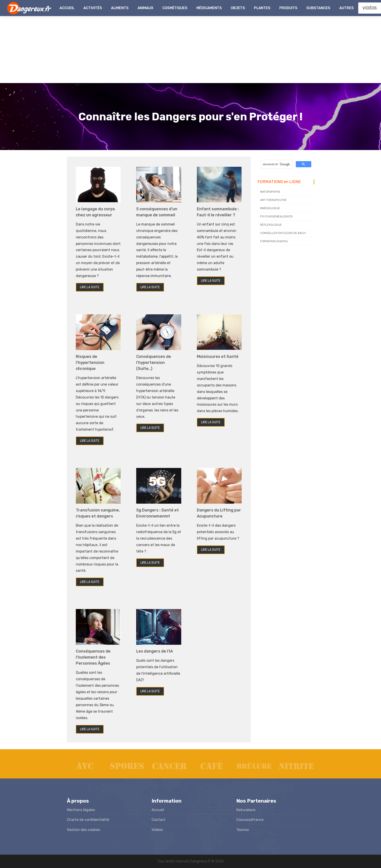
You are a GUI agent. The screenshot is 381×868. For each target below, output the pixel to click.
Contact (159, 820)
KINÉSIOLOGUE (270, 208)
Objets (238, 8)
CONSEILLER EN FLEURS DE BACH (283, 233)
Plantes (262, 8)
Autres (347, 8)
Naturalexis (246, 810)
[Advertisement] (191, 50)
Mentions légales (81, 810)
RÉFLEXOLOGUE (271, 225)
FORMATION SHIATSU (274, 241)
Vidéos (157, 830)
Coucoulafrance (250, 820)
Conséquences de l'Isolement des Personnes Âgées (93, 657)
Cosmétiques (175, 8)
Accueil (67, 8)
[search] (276, 164)
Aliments (120, 8)
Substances (318, 8)
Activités (93, 8)
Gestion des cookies (83, 830)
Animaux (145, 8)
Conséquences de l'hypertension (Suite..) (154, 363)
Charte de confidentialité (88, 820)
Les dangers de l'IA (154, 651)
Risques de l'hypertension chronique (90, 363)
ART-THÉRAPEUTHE (273, 200)
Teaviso (243, 830)
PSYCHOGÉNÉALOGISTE (277, 216)
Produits (288, 8)
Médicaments (209, 8)
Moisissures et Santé (218, 357)
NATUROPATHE (270, 192)
